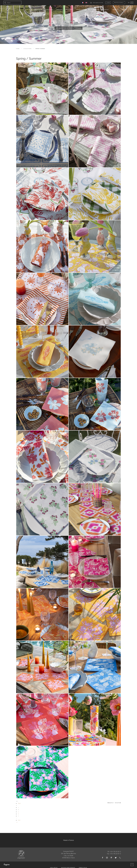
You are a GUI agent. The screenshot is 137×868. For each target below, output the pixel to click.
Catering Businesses (83, 10)
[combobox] (12, 3)
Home (18, 49)
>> (17, 822)
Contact (106, 10)
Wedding (59, 10)
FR (129, 3)
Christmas (49, 10)
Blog (132, 10)
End (19, 820)
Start (19, 803)
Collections (38, 10)
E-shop (124, 10)
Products (69, 10)
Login (108, 3)
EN (132, 3)
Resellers (96, 10)
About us (116, 10)
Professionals (119, 3)
